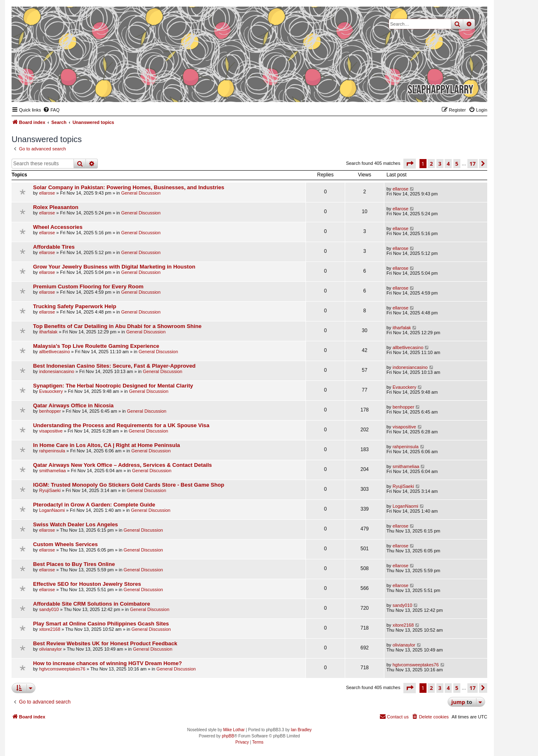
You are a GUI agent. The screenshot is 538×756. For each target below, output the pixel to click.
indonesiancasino (57, 371)
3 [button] (440, 164)
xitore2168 (50, 629)
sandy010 (49, 609)
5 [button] (457, 164)
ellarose (47, 193)
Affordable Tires (54, 247)
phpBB (228, 736)
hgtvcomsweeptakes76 (62, 669)
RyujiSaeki (50, 490)
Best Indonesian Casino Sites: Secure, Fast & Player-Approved (114, 366)
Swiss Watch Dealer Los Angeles (76, 524)
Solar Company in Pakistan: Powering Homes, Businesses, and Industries (129, 187)
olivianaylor (51, 649)
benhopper (50, 411)
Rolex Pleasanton (56, 207)
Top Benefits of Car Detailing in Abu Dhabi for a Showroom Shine (117, 326)
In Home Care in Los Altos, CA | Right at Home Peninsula (107, 445)
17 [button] (473, 164)
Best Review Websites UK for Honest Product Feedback (105, 643)
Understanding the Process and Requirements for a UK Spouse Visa (121, 425)
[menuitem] (51, 110)
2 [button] (431, 164)
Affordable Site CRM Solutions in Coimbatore (92, 604)
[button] (410, 164)
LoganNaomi (52, 510)
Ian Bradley (301, 730)
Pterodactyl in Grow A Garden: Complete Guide (94, 505)
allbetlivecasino (55, 352)
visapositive (51, 431)
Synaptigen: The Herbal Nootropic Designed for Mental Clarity (113, 386)
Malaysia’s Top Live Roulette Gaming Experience (96, 346)
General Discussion (141, 193)
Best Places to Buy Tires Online (74, 564)
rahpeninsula (52, 451)
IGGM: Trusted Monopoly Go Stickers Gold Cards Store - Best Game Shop (129, 485)
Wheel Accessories (58, 227)
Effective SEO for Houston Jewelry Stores (87, 584)
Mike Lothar (234, 730)
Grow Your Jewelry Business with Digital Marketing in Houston (114, 267)
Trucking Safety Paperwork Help (75, 306)
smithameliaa (53, 471)
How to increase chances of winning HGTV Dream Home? (108, 663)
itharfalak (49, 332)
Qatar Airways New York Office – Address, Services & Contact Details (122, 465)
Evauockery (51, 391)
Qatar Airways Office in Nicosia (73, 405)
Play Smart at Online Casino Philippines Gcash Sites (101, 624)
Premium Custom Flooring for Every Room (88, 286)
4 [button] (448, 164)
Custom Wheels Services (65, 544)
